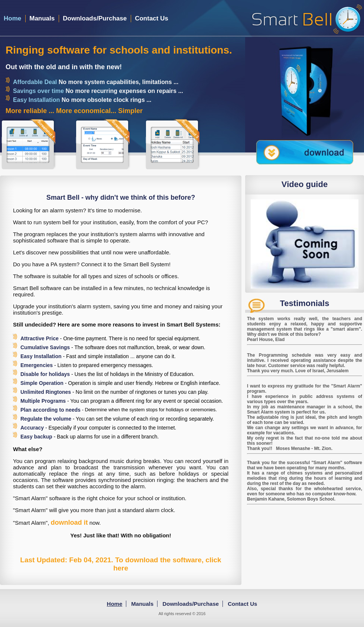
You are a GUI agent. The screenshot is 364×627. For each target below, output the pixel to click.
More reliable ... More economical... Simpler (74, 111)
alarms (147, 234)
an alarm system (62, 210)
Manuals (42, 18)
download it (69, 522)
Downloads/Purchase (95, 18)
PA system (64, 264)
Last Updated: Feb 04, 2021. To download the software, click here (121, 564)
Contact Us (152, 18)
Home (12, 18)
